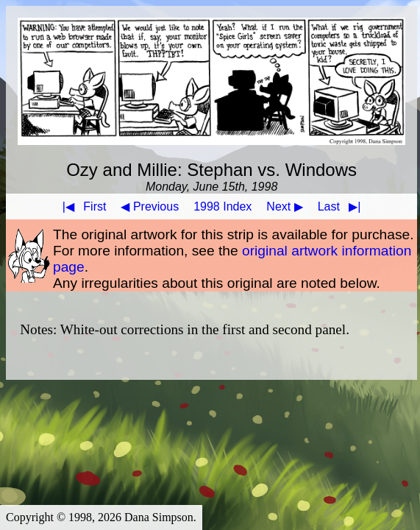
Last (342, 206)
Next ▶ (284, 206)
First (82, 206)
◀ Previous (150, 206)
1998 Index (223, 206)
